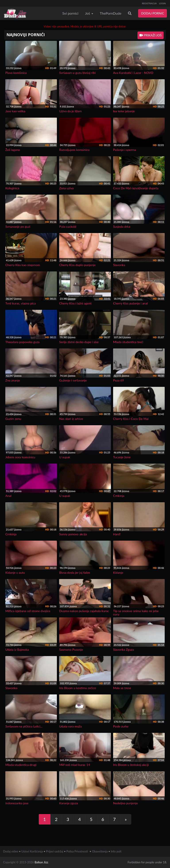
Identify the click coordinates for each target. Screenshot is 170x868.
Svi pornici (71, 13)
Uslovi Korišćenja (32, 851)
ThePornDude (111, 13)
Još (89, 13)
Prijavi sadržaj (55, 851)
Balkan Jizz (41, 862)
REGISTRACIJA (149, 3)
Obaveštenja (100, 851)
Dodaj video (11, 851)
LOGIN (162, 3)
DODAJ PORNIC (153, 13)
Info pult (116, 851)
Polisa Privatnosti (77, 851)
